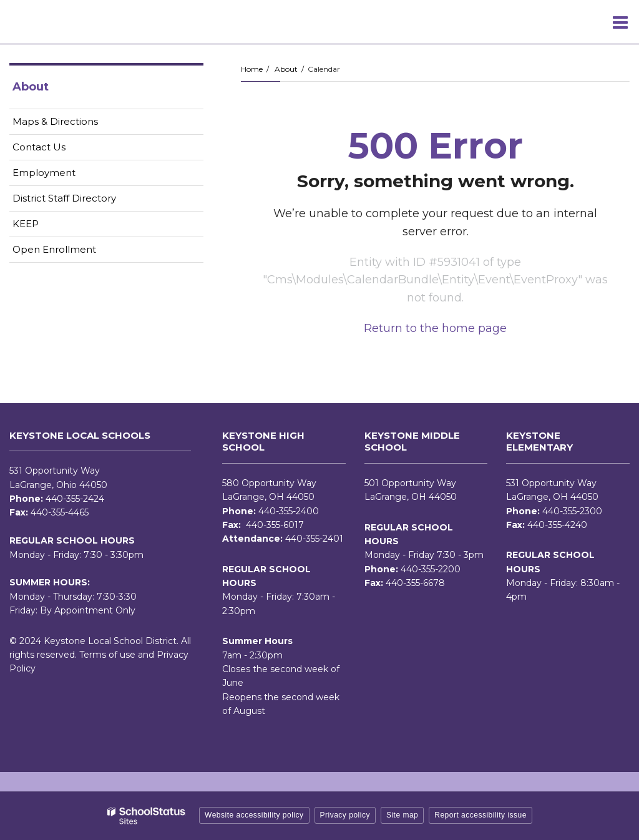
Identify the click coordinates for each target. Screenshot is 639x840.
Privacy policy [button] (345, 815)
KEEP (26, 224)
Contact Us (39, 147)
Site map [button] (402, 815)
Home (252, 69)
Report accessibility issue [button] (480, 815)
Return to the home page (435, 328)
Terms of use (107, 655)
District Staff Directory (64, 198)
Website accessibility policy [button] (254, 815)
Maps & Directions (55, 121)
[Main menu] (620, 22)
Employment (64, 175)
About (286, 69)
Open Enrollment (54, 249)
